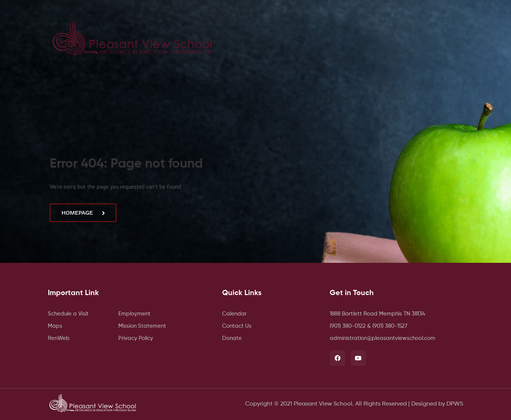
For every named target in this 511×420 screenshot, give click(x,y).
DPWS (455, 404)
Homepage (83, 213)
